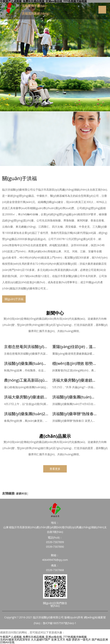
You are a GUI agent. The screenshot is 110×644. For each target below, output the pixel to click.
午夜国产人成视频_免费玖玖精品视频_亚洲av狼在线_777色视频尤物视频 (43, 637)
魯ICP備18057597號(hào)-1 (60, 623)
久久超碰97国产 (41, 639)
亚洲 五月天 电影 (61, 639)
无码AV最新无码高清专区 (15, 639)
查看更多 (55, 469)
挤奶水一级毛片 (81, 639)
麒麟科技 (22, 493)
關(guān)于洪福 (19, 178)
